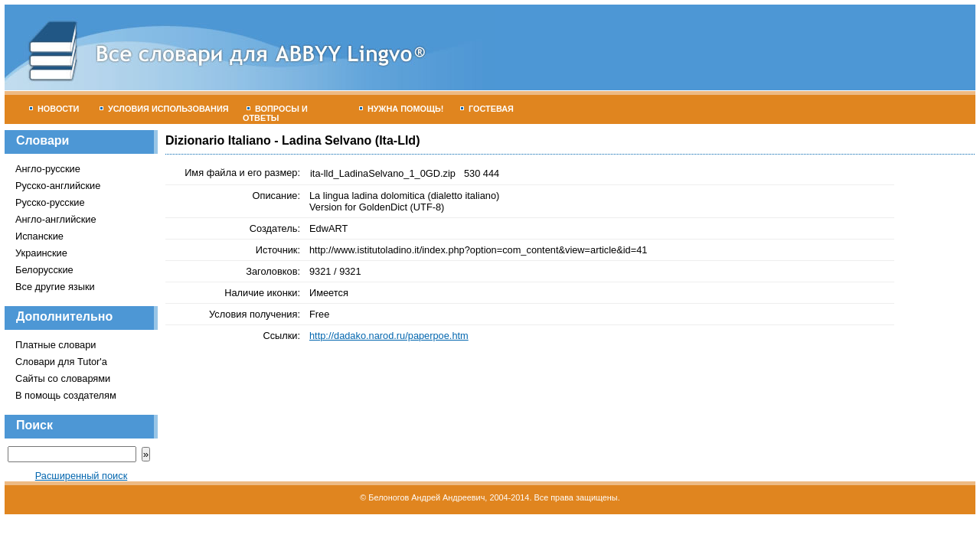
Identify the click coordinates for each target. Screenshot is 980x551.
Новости (54, 109)
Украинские (41, 253)
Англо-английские (56, 219)
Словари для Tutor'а (61, 362)
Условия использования (164, 109)
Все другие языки (55, 287)
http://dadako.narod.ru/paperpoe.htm (389, 336)
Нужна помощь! (402, 109)
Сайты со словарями (63, 378)
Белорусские (44, 270)
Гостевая (487, 109)
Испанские (39, 236)
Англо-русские (48, 169)
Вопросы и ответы (275, 113)
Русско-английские (58, 186)
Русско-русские (50, 202)
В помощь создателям (66, 395)
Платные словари (56, 345)
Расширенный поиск (82, 476)
